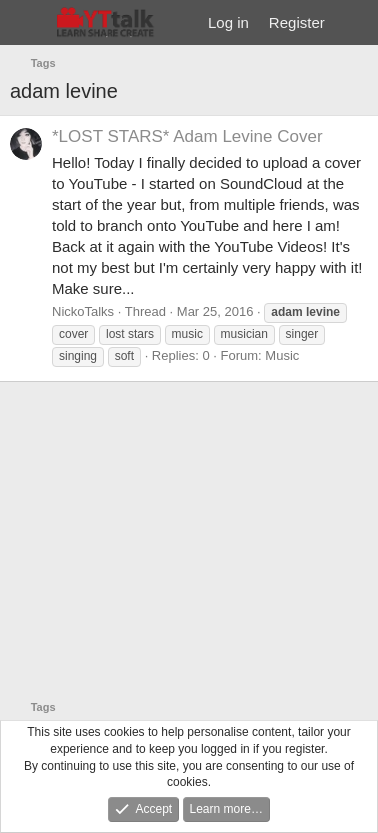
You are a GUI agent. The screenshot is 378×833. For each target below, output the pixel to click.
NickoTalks (83, 311)
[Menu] (27, 23)
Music (282, 355)
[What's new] (354, 22)
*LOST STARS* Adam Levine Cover (187, 136)
